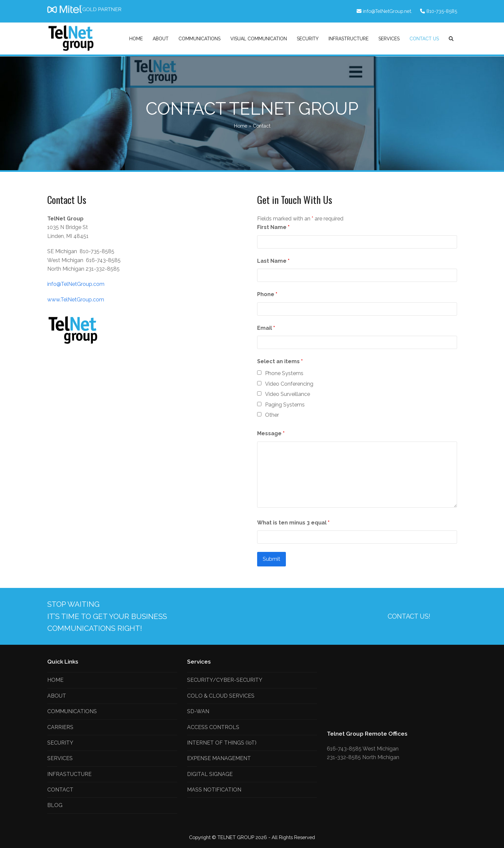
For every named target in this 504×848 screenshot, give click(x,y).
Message (271, 433)
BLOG (55, 805)
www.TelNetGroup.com (76, 300)
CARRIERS (60, 727)
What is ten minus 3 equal (293, 523)
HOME (55, 680)
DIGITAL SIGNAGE (210, 774)
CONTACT (60, 790)
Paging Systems (285, 405)
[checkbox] (259, 373)
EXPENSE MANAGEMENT (219, 758)
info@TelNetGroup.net (387, 11)
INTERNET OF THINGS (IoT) (222, 743)
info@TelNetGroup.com (76, 284)
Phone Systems (284, 373)
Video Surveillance (288, 394)
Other (272, 415)
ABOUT (57, 696)
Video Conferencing (289, 384)
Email (266, 328)
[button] (451, 39)
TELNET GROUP (236, 837)
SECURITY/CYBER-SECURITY (225, 680)
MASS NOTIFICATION (214, 790)
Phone (267, 294)
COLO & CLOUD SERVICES (221, 696)
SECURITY (60, 743)
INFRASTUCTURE (69, 774)
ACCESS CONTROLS (213, 727)
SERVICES (60, 758)
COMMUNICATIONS (72, 711)
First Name (273, 227)
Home (241, 126)
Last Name (273, 261)
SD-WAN (198, 711)
